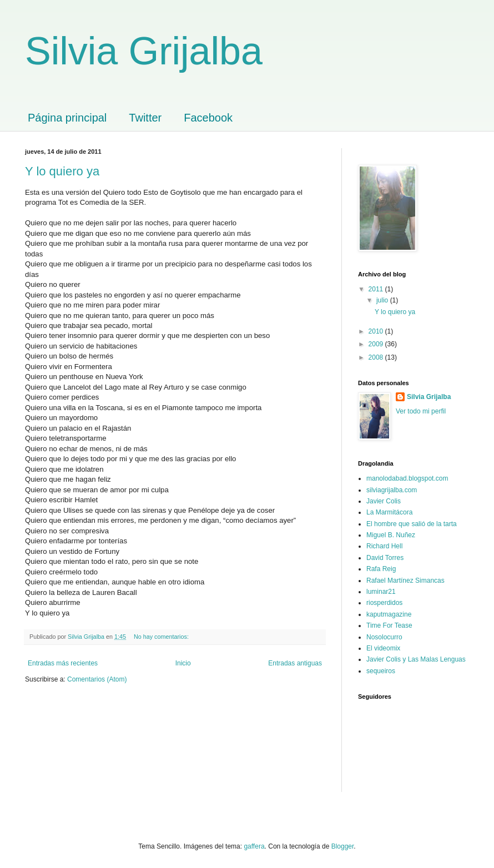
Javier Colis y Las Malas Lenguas (416, 659)
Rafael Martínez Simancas (405, 581)
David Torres (385, 558)
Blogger (343, 846)
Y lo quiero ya (62, 171)
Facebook (208, 118)
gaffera (254, 846)
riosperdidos (384, 603)
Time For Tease (389, 625)
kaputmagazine (389, 614)
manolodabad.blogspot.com (407, 478)
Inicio (183, 663)
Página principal (67, 118)
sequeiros (381, 671)
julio (383, 300)
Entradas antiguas (295, 663)
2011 (377, 289)
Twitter (145, 118)
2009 (377, 344)
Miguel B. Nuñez (391, 535)
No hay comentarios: (162, 637)
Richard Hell (384, 546)
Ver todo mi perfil (421, 411)
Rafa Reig (381, 569)
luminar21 (381, 592)
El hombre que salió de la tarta (412, 524)
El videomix (383, 648)
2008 (377, 357)
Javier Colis (384, 501)
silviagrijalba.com (392, 490)
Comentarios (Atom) (97, 679)
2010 (377, 331)
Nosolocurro (384, 637)
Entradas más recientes (63, 663)
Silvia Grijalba (144, 51)
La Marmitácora (389, 512)
